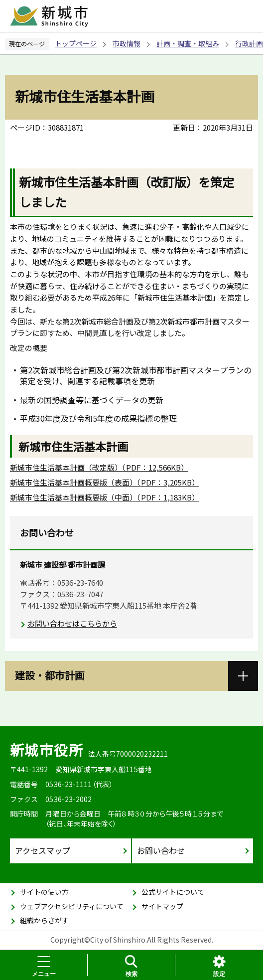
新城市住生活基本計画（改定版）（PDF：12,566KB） (99, 467)
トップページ (76, 43)
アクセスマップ (43, 850)
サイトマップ (162, 906)
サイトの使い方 (44, 892)
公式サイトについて (173, 892)
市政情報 (127, 43)
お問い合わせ (161, 850)
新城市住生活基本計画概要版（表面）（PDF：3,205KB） (105, 482)
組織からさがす (44, 920)
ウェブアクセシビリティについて (72, 906)
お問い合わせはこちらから (72, 623)
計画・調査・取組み (188, 43)
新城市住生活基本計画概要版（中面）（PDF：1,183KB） (105, 497)
